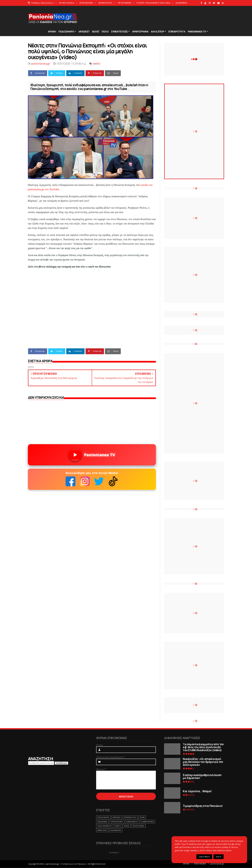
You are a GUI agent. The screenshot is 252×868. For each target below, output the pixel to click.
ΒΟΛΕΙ (142, 817)
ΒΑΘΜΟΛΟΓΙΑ (105, 3)
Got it (219, 857)
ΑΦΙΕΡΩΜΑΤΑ (132, 822)
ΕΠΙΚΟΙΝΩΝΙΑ (86, 3)
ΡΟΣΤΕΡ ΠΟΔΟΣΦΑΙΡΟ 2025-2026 (153, 3)
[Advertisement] (165, 18)
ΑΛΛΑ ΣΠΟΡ (157, 32)
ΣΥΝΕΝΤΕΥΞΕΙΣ (119, 32)
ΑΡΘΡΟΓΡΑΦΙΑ (140, 32)
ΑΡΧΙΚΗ (52, 32)
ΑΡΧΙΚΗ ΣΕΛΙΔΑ (67, 3)
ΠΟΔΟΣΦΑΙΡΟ (66, 32)
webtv (97, 64)
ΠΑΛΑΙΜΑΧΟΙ (116, 830)
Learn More (204, 857)
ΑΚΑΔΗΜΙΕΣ (102, 822)
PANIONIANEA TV (197, 32)
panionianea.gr (217, 864)
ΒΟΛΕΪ (96, 32)
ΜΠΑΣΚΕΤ (84, 32)
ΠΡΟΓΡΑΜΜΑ (124, 3)
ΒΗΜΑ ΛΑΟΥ (102, 830)
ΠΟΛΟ (105, 32)
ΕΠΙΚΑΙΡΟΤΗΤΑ (177, 32)
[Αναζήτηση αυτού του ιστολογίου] (41, 763)
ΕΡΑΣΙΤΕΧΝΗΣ (139, 826)
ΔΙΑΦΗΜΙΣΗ (181, 3)
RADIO (127, 826)
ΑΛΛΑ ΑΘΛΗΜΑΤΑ (105, 826)
